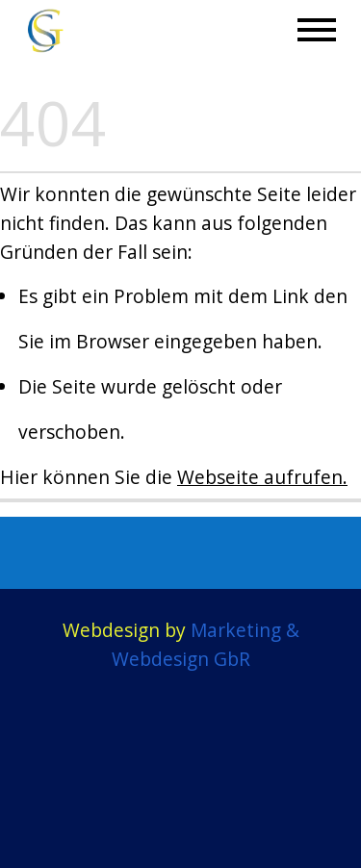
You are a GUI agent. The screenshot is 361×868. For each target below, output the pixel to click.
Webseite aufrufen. (262, 477)
